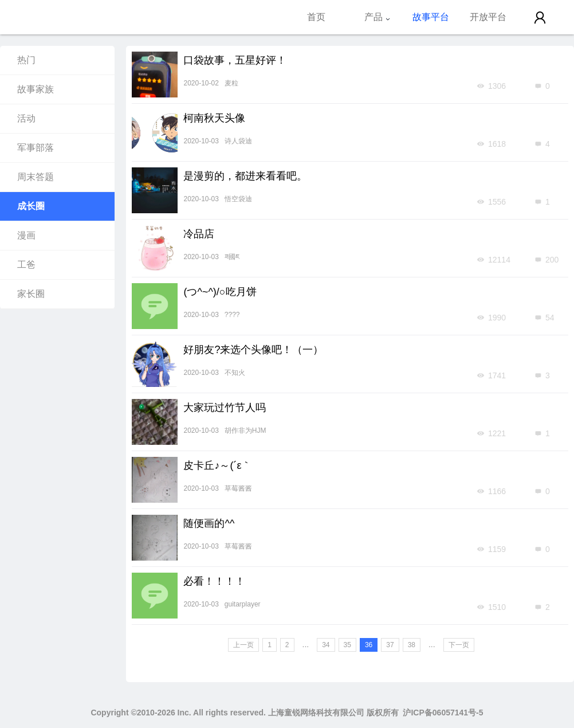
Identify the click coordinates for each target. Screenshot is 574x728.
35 (347, 645)
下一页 (459, 645)
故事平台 (431, 17)
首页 (316, 17)
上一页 (243, 645)
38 (412, 645)
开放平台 (488, 17)
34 (326, 645)
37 (390, 645)
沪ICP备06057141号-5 (443, 713)
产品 (378, 17)
